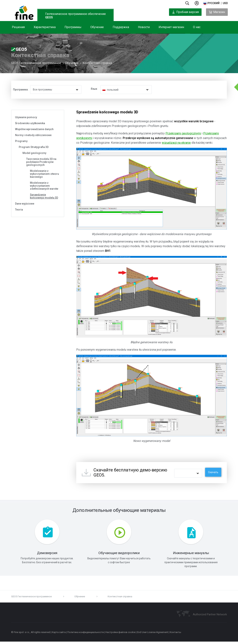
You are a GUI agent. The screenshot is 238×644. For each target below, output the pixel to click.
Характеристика (45, 27)
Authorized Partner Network (210, 617)
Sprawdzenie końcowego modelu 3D (44, 196)
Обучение (97, 27)
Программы (73, 27)
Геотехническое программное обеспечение (75, 16)
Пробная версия (185, 12)
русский (214, 3)
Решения (18, 27)
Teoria (19, 210)
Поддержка (121, 27)
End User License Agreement (153, 635)
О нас (197, 27)
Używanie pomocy (26, 117)
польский (113, 90)
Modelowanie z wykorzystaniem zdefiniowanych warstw (44, 186)
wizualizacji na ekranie (176, 143)
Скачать (213, 472)
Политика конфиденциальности (86, 635)
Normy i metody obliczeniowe (33, 135)
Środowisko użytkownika (30, 123)
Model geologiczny (34, 153)
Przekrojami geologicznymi (183, 133)
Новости (144, 27)
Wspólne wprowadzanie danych (34, 129)
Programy (21, 141)
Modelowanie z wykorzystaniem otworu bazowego (44, 174)
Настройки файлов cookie (120, 635)
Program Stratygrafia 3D (34, 147)
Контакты (175, 635)
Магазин (217, 12)
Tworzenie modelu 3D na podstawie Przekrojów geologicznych (41, 162)
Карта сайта (59, 635)
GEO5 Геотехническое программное (36, 64)
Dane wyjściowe (25, 204)
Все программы (42, 90)
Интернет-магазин (171, 27)
